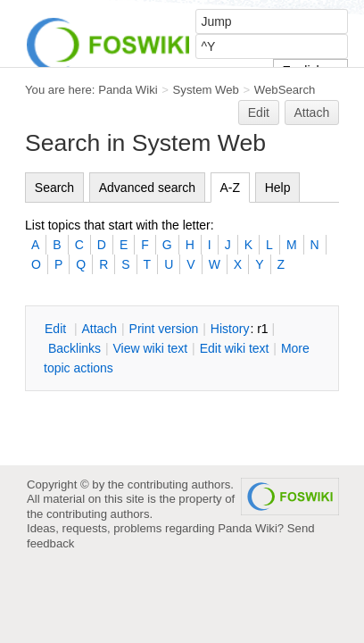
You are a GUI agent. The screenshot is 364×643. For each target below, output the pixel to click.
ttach (99, 329)
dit (57, 329)
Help (278, 188)
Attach (312, 113)
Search (54, 188)
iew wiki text (150, 348)
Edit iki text (235, 348)
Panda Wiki (128, 90)
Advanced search (147, 188)
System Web (206, 90)
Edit (259, 113)
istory (230, 329)
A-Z (231, 188)
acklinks (74, 348)
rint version (164, 329)
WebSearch (285, 90)
